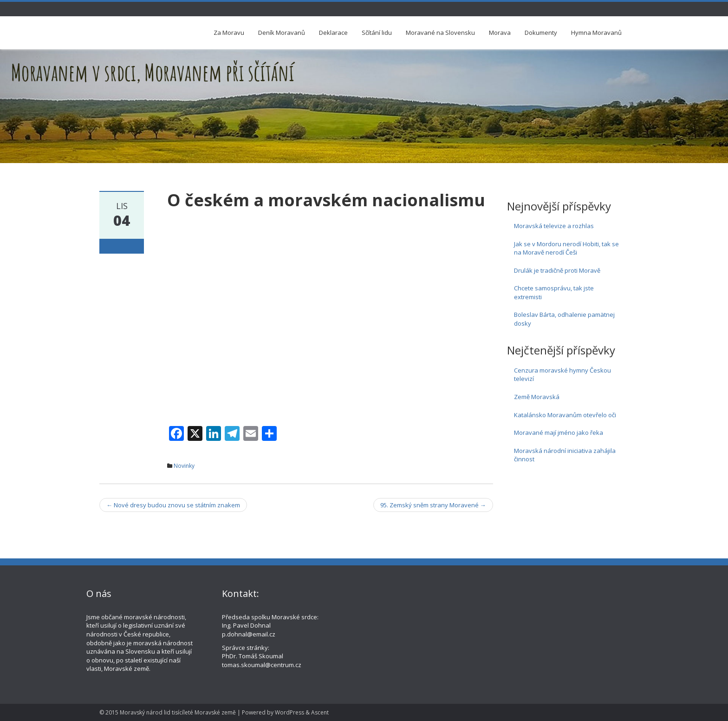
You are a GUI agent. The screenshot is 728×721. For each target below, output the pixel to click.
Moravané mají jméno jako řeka (559, 433)
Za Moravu (229, 33)
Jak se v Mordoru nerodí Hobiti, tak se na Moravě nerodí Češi (566, 248)
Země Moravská (537, 397)
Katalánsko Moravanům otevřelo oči (565, 415)
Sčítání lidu (377, 33)
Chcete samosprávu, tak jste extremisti (554, 292)
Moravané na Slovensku (440, 33)
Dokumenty (541, 33)
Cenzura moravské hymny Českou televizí (562, 375)
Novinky (184, 466)
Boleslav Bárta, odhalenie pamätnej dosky (564, 319)
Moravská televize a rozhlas (554, 226)
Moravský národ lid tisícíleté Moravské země (178, 712)
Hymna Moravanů (596, 33)
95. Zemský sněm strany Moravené (433, 505)
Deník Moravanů (282, 33)
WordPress (289, 712)
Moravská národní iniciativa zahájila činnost (565, 455)
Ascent (320, 712)
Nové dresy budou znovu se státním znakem (173, 505)
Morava (500, 33)
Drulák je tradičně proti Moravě (557, 270)
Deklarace (333, 33)
